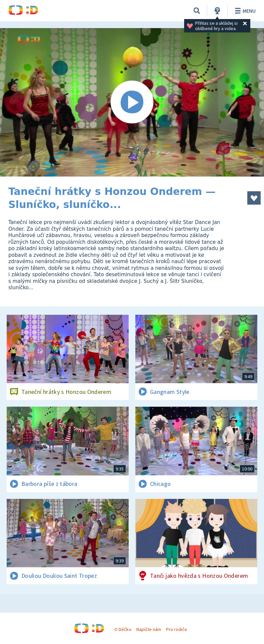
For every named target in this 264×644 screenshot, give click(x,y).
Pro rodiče (177, 629)
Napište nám (149, 629)
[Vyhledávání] (197, 11)
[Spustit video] (132, 102)
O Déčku (123, 629)
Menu (244, 11)
